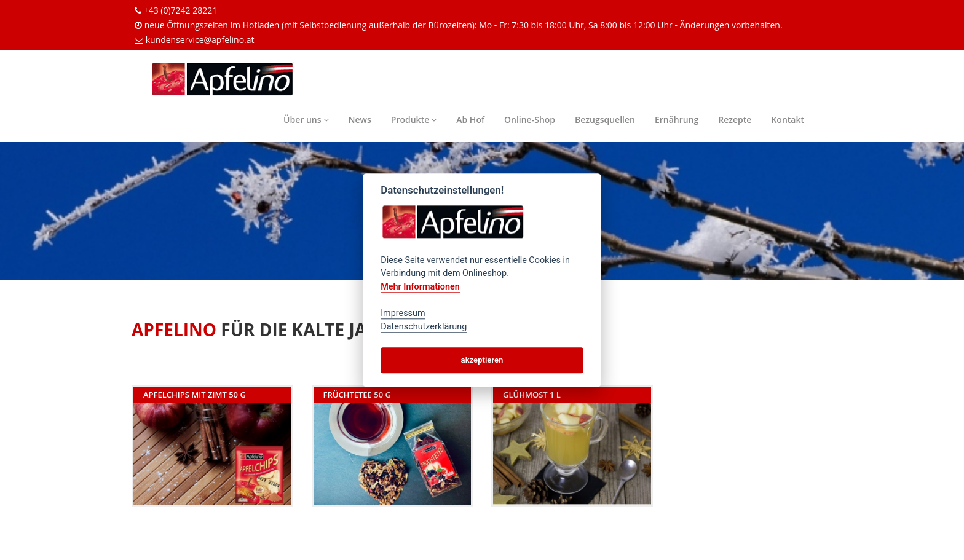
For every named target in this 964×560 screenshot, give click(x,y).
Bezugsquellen (605, 120)
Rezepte (735, 120)
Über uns (306, 120)
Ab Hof (470, 120)
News (360, 120)
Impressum (403, 313)
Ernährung (677, 120)
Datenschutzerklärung (424, 327)
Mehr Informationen (420, 287)
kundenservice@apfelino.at (200, 40)
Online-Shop (530, 120)
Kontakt (788, 120)
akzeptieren (482, 360)
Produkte (414, 120)
